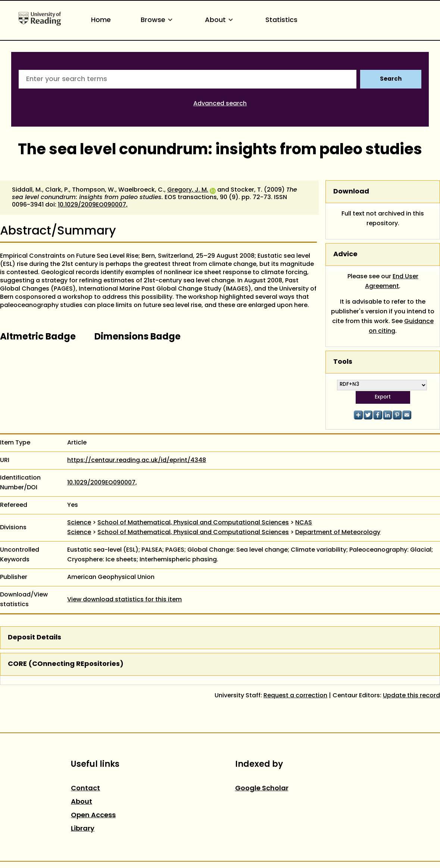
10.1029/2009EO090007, (93, 205)
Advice (345, 255)
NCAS (304, 523)
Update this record (411, 696)
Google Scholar (262, 789)
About (220, 20)
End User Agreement (392, 282)
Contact (85, 789)
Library (83, 829)
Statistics (281, 20)
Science (79, 523)
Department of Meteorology (338, 533)
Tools (343, 362)
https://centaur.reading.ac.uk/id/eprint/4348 (137, 461)
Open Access (93, 816)
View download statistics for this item (124, 600)
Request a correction (295, 696)
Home (101, 20)
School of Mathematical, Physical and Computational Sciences (193, 523)
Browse (158, 20)
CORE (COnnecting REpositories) (66, 664)
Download (351, 192)
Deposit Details (35, 638)
